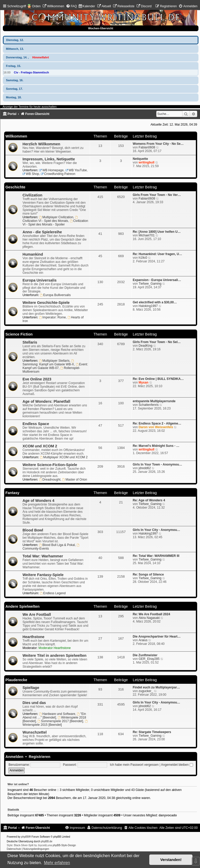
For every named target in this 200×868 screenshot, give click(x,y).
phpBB (25, 837)
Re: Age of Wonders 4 (149, 500)
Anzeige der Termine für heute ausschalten (30, 107)
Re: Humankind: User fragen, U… (157, 254)
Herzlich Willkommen (41, 144)
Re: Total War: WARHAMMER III (156, 556)
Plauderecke (16, 680)
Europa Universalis (40, 280)
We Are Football (37, 614)
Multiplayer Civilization (56, 217)
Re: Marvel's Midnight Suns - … (156, 446)
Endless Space (36, 424)
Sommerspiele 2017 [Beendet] (61, 721)
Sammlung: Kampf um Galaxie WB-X (49, 363)
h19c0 (143, 258)
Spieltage (31, 688)
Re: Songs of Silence (148, 575)
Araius (143, 640)
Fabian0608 (147, 147)
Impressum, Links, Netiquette (49, 159)
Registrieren (39, 757)
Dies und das (34, 703)
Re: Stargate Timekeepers (152, 732)
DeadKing (146, 346)
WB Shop (31, 174)
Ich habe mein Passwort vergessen (134, 765)
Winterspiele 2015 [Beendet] (55, 723)
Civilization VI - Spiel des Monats (50, 219)
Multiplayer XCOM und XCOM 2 (64, 457)
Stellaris (30, 342)
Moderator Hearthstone (55, 648)
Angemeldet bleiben (177, 765)
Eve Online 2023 (37, 379)
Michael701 (147, 235)
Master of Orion (75, 480)
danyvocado (168, 815)
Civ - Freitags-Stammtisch (32, 72)
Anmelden (14, 757)
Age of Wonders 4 (38, 501)
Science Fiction (19, 334)
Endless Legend (53, 593)
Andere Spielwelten (23, 606)
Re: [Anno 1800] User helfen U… (157, 232)
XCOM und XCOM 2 (40, 446)
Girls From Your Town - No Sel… (157, 342)
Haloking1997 (148, 306)
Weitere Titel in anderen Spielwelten (54, 655)
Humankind (33, 254)
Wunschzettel (35, 732)
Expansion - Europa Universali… (157, 280)
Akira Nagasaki (149, 618)
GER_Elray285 (149, 659)
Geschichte (15, 187)
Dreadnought (50, 480)
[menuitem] (53, 6)
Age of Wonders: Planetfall (46, 401)
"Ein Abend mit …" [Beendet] (54, 716)
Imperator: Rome (53, 317)
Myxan (144, 382)
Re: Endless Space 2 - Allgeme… (157, 423)
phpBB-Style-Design (64, 845)
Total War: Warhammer (43, 556)
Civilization (32, 195)
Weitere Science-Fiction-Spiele (50, 465)
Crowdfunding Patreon (58, 174)
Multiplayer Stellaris (54, 361)
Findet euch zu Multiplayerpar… (156, 687)
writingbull (147, 162)
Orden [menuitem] (36, 6)
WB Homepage (51, 170)
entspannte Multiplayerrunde (154, 401)
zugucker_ (146, 691)
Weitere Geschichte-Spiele (46, 303)
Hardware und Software (57, 714)
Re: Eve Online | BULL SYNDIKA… (158, 379)
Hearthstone (34, 637)
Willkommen (16, 136)
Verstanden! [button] (171, 860)
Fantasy (12, 493)
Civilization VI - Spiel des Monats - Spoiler (55, 223)
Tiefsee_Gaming (150, 284)
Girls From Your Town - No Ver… (157, 195)
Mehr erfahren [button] (57, 863)
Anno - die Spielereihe (42, 232)
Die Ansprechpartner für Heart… (157, 637)
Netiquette (140, 159)
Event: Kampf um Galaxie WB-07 (55, 366)
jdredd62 (145, 468)
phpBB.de (47, 841)
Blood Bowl (33, 530)
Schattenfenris (149, 405)
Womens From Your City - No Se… (158, 144)
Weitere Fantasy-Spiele (43, 575)
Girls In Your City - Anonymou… (156, 530)
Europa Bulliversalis (55, 295)
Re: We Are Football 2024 (151, 614)
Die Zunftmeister (145, 655)
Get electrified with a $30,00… (155, 302)
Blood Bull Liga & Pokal (57, 545)
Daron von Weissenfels (156, 427)
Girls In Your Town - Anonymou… (157, 464)
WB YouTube (76, 170)
